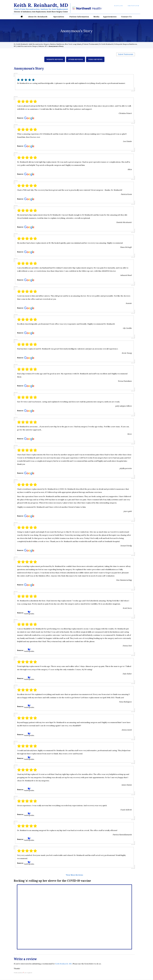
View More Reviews (74, 875)
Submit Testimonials (126, 54)
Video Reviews (95, 59)
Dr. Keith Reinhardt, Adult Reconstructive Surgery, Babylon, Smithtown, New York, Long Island (47, 44)
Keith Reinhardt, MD (63, 964)
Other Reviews (76, 59)
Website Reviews (55, 59)
